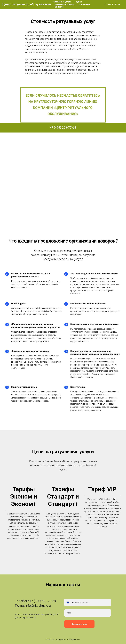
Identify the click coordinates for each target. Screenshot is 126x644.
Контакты (59, 7)
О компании (85, 4)
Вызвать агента (79, 624)
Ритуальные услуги (62, 2)
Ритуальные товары (64, 4)
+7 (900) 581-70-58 (43, 601)
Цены (79, 2)
